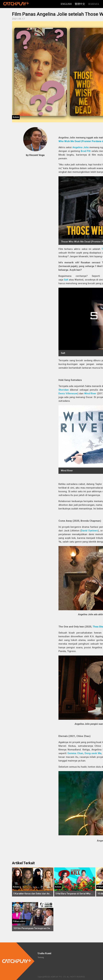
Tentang (41, 957)
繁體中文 (80, 4)
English (66, 4)
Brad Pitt (86, 151)
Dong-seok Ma (93, 753)
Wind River (90, 394)
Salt (66, 280)
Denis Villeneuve (68, 394)
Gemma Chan (75, 753)
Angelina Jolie (81, 147)
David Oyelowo (89, 531)
